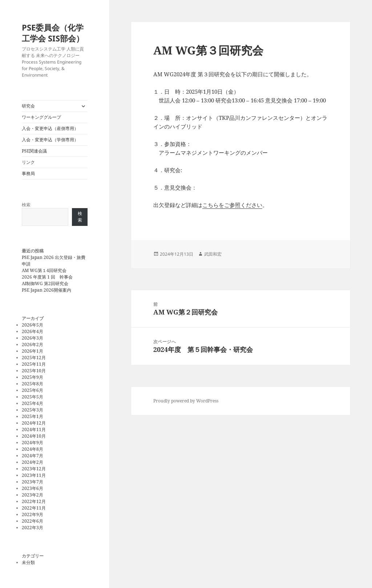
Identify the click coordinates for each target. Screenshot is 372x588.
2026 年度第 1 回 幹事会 (47, 277)
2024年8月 (33, 449)
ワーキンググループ (41, 117)
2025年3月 (33, 410)
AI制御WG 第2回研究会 (45, 283)
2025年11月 (34, 364)
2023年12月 (34, 469)
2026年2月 (33, 344)
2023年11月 (34, 475)
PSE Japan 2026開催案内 (46, 290)
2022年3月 (33, 528)
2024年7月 (33, 456)
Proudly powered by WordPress (186, 401)
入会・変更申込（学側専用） (50, 140)
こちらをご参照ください (232, 205)
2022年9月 (33, 514)
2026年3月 (33, 338)
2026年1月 (33, 351)
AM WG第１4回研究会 (44, 270)
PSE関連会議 (34, 151)
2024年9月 (33, 443)
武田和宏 (213, 254)
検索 (26, 205)
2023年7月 (33, 482)
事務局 (28, 173)
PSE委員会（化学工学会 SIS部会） (53, 33)
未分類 (28, 562)
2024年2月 (33, 462)
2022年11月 (34, 508)
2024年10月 (34, 436)
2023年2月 (33, 495)
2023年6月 (33, 488)
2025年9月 (33, 377)
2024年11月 (34, 429)
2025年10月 (34, 371)
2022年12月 (34, 501)
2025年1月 (33, 416)
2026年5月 (33, 325)
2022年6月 (33, 521)
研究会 (28, 106)
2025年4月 (33, 403)
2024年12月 (34, 423)
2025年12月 (34, 358)
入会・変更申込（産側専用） (50, 128)
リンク (28, 162)
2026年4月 (33, 331)
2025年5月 (33, 397)
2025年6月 (33, 390)
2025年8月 (33, 384)
